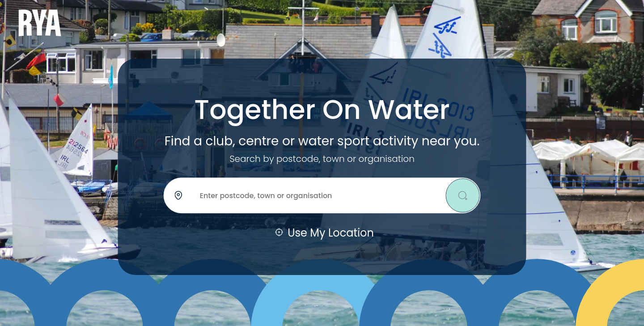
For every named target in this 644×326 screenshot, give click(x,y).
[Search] (463, 195)
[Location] (322, 195)
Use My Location (322, 233)
